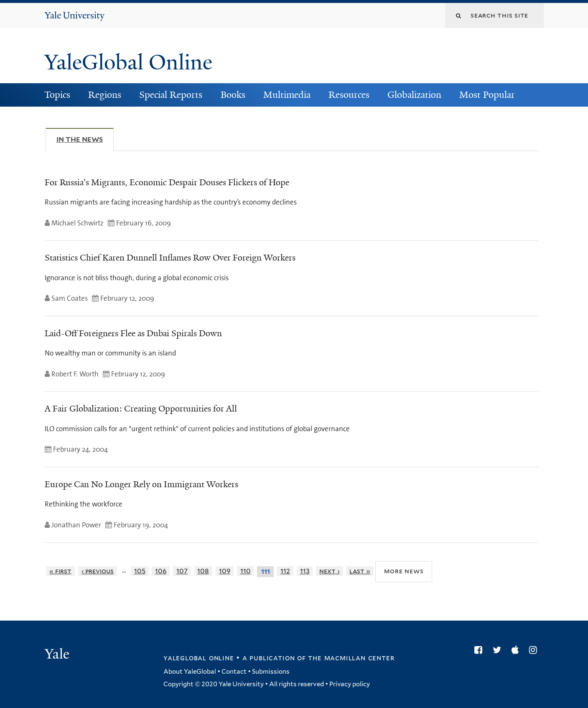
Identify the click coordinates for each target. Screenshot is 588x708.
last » (360, 571)
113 (305, 571)
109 (225, 571)
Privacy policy (350, 684)
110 (246, 571)
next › (330, 571)
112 (285, 571)
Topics (57, 95)
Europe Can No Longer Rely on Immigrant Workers (141, 484)
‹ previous (98, 571)
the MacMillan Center (351, 658)
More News (404, 571)
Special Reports (171, 95)
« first (60, 571)
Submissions (271, 672)
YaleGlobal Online (128, 62)
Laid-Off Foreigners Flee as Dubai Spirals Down (133, 333)
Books (233, 95)
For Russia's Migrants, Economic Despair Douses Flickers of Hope (167, 182)
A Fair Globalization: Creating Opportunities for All (141, 409)
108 (203, 571)
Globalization (414, 95)
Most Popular (487, 95)
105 (140, 571)
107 (182, 571)
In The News (85, 139)
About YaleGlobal (190, 672)
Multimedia (287, 95)
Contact (234, 672)
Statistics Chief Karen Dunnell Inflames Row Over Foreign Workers (170, 258)
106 (161, 571)
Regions (105, 95)
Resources (349, 95)
